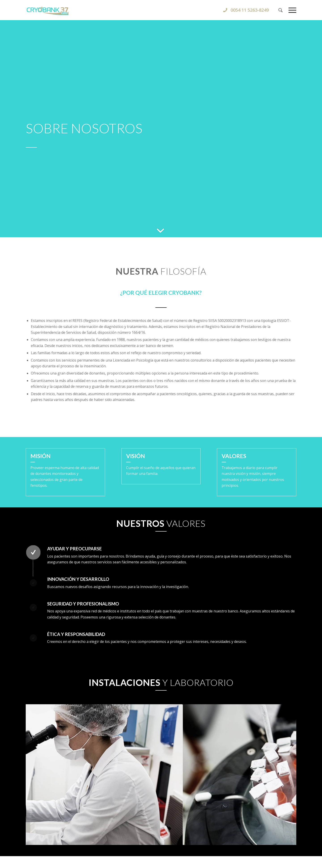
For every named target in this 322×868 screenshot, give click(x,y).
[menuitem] (281, 10)
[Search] (281, 10)
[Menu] (291, 10)
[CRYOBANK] (161, 10)
